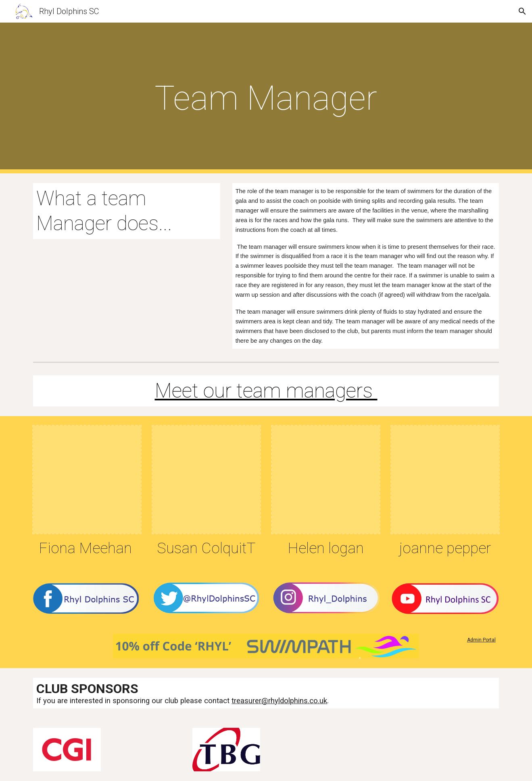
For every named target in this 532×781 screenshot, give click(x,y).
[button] (522, 11)
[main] (266, 98)
